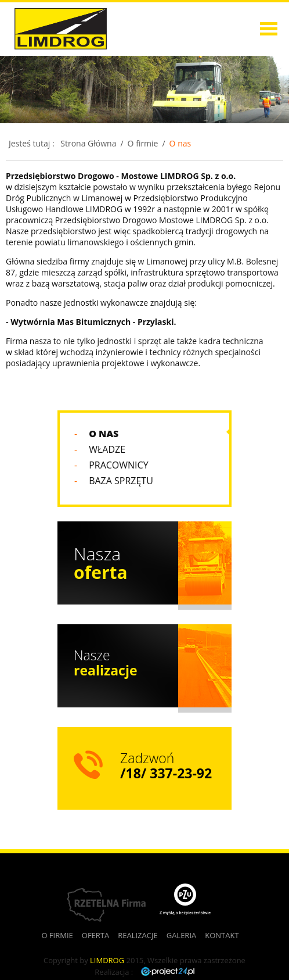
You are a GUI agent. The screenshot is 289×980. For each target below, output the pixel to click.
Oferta (231, 77)
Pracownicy (118, 465)
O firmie (231, 46)
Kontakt (222, 935)
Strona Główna (88, 143)
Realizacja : (144, 972)
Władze (107, 449)
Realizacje (231, 108)
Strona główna (231, 14)
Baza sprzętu (121, 481)
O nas (180, 143)
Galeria (182, 935)
